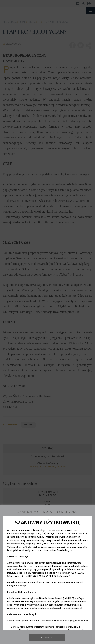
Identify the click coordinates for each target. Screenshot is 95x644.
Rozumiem (47, 637)
